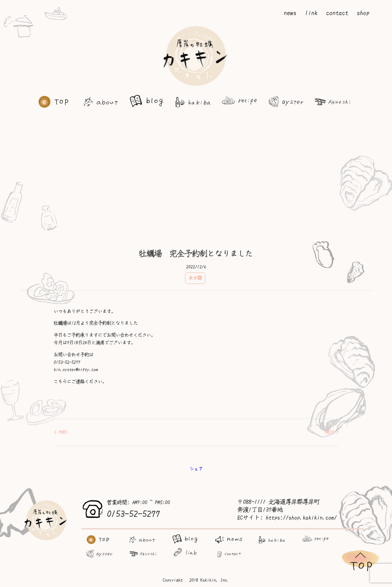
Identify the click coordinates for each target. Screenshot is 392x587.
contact (337, 13)
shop (363, 13)
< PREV (61, 432)
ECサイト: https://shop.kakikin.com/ (287, 518)
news (290, 13)
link (311, 13)
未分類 (195, 278)
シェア (196, 469)
